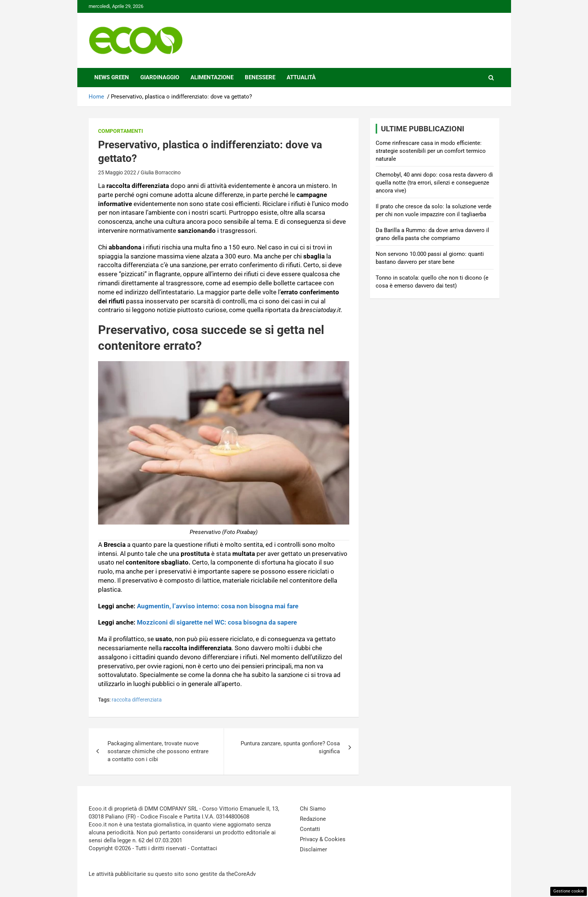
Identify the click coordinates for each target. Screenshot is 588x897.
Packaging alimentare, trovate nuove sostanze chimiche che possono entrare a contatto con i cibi (158, 751)
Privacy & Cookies (323, 839)
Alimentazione (212, 77)
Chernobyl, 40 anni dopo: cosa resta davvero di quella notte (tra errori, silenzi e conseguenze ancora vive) (434, 183)
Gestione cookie (569, 891)
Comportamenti (121, 131)
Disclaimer (313, 849)
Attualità (301, 77)
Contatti (310, 829)
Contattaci (204, 848)
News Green (112, 77)
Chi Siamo (313, 809)
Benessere (260, 77)
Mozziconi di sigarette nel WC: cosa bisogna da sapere (217, 622)
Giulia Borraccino (161, 172)
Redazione (313, 819)
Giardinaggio (160, 77)
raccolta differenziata (137, 700)
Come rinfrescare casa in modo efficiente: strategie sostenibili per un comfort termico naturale (431, 151)
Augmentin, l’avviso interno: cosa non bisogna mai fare (218, 606)
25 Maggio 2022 (117, 172)
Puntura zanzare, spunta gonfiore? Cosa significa (290, 747)
